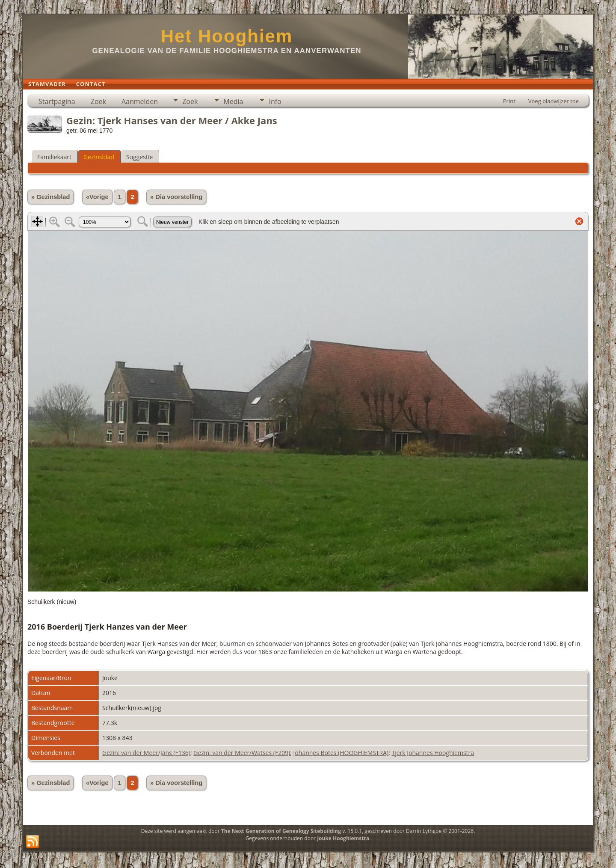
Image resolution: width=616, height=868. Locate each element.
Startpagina (57, 101)
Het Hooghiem (227, 36)
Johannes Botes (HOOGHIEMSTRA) (341, 753)
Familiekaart (54, 157)
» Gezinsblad (50, 197)
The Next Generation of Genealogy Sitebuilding (281, 831)
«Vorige (97, 197)
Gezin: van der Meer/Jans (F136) (146, 753)
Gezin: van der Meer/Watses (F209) (242, 753)
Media (233, 101)
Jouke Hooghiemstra (343, 838)
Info (275, 101)
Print (509, 101)
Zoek (98, 101)
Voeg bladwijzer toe (554, 101)
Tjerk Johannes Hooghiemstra (433, 753)
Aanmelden (140, 101)
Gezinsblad (99, 157)
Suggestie (139, 157)
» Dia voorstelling (176, 197)
